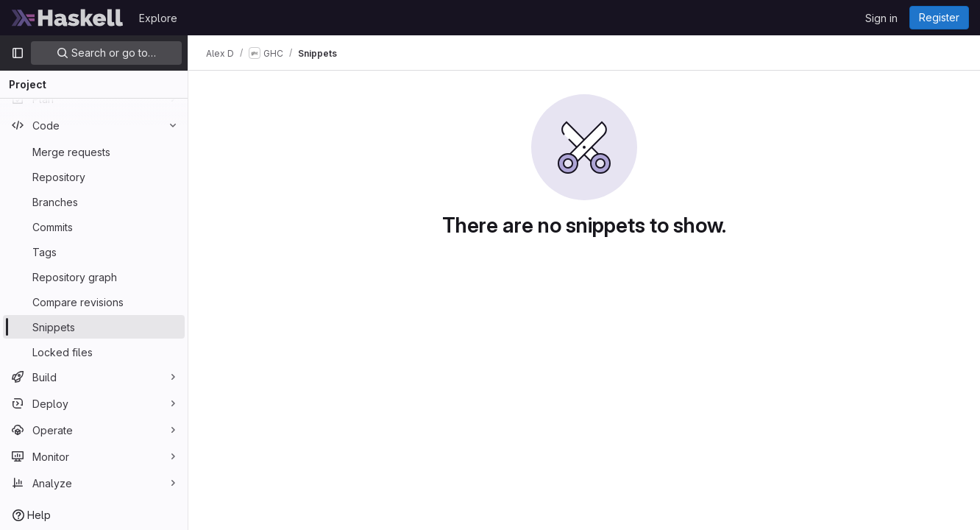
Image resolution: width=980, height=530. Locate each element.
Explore (158, 18)
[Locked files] (94, 352)
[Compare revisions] (94, 302)
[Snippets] (94, 327)
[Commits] (94, 227)
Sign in (881, 18)
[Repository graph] (94, 277)
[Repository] (94, 177)
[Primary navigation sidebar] (18, 53)
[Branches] (94, 202)
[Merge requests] (94, 152)
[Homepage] (68, 18)
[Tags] (94, 252)
